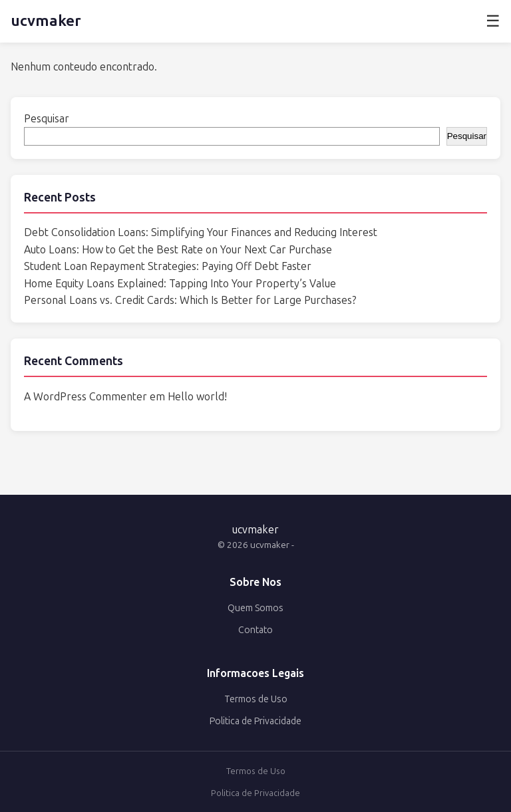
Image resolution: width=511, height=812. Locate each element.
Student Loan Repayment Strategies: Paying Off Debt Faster (168, 266)
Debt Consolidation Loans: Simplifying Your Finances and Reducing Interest (201, 232)
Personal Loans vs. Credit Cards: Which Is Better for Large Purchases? (190, 300)
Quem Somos (255, 608)
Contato (255, 630)
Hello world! (197, 397)
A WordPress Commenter (85, 397)
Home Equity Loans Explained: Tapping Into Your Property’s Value (180, 284)
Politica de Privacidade (255, 721)
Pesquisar (47, 119)
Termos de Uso (256, 699)
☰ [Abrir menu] (493, 21)
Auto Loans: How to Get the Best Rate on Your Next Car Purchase (178, 250)
